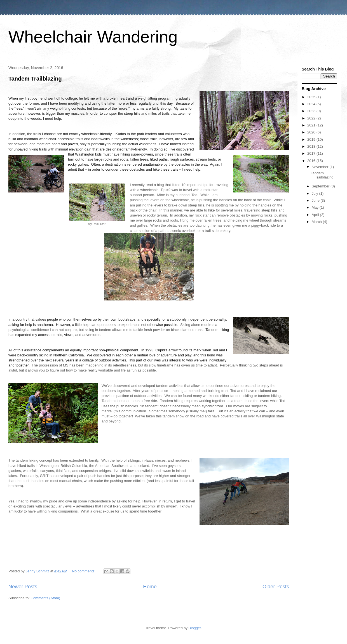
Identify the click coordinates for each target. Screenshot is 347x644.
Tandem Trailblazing (35, 79)
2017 (312, 153)
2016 (312, 161)
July (316, 193)
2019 (312, 139)
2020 (312, 132)
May (316, 207)
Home (150, 587)
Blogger (195, 628)
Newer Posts (23, 587)
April (316, 215)
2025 (312, 97)
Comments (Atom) (45, 598)
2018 (312, 146)
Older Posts (276, 587)
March (317, 222)
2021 (312, 125)
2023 (312, 111)
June (316, 200)
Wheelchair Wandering (93, 37)
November (321, 167)
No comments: (84, 571)
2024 (312, 104)
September (321, 186)
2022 (312, 118)
